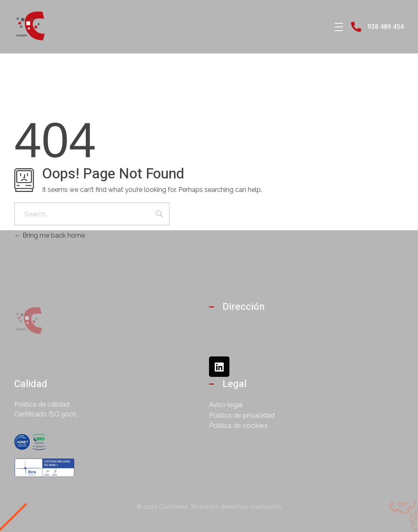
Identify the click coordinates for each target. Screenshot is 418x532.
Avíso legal (226, 405)
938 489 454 (386, 27)
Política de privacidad (242, 415)
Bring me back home (50, 235)
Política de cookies (238, 425)
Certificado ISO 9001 (45, 414)
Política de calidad (42, 404)
